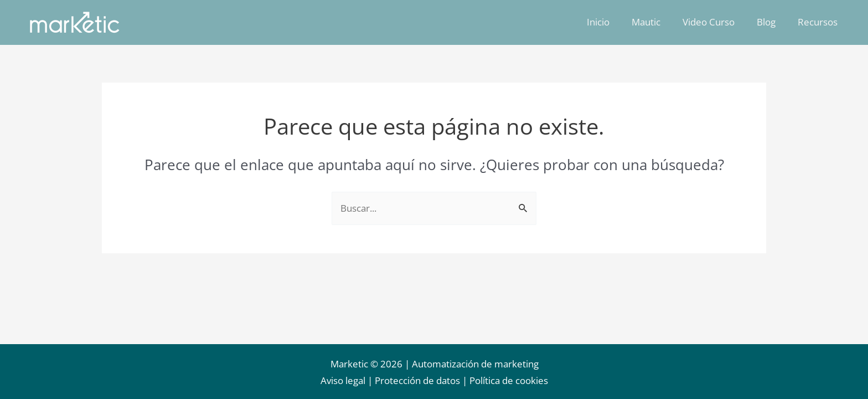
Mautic (658, 22)
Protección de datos (417, 380)
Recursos (819, 22)
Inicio (613, 22)
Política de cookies (509, 380)
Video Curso (717, 22)
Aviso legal (343, 380)
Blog (771, 22)
